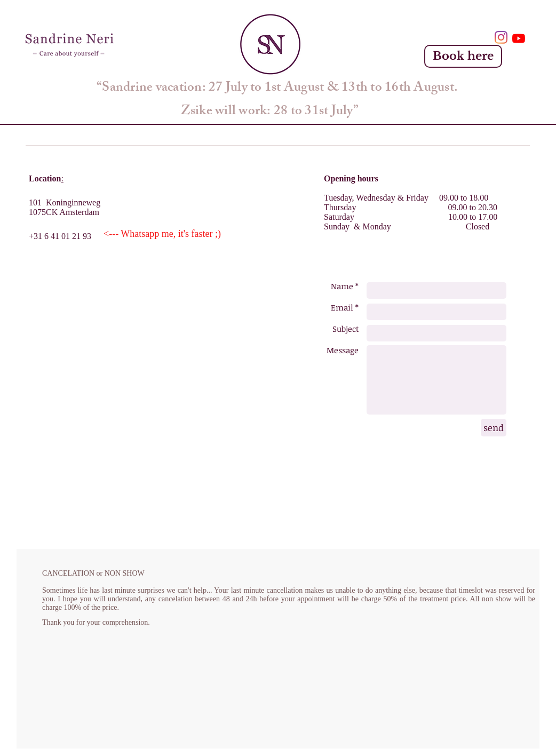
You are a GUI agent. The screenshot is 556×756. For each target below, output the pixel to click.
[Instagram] (501, 37)
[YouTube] (519, 38)
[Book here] (463, 56)
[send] (494, 428)
